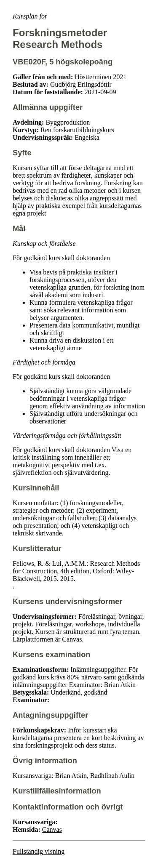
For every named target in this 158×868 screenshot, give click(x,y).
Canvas (52, 829)
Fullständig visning (39, 851)
